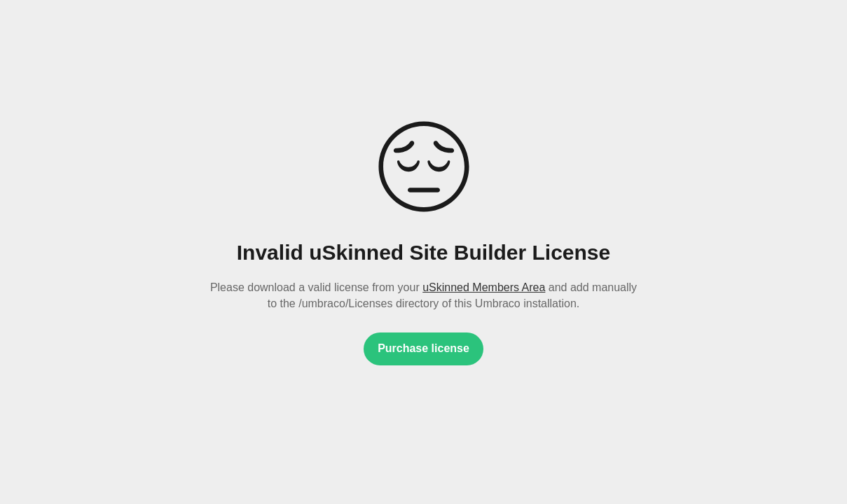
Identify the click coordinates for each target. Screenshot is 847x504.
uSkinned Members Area (484, 287)
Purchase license (423, 348)
